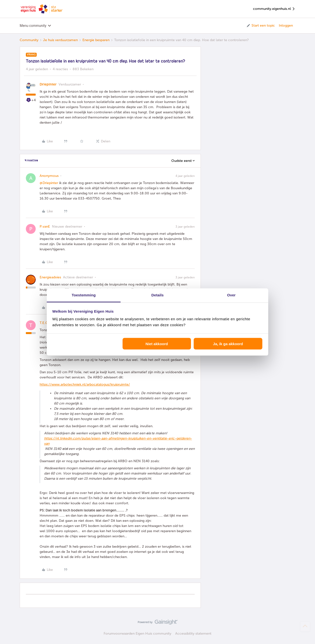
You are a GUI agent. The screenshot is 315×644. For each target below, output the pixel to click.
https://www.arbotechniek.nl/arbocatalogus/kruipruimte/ (85, 384)
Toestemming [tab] (84, 295)
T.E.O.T (45, 323)
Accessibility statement (193, 634)
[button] (260, 26)
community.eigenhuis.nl (274, 9)
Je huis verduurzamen (60, 40)
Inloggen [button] (286, 25)
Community (29, 40)
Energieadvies (50, 277)
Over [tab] (231, 295)
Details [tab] (157, 295)
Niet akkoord (157, 344)
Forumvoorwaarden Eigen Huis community (137, 634)
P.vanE (45, 227)
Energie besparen (96, 40)
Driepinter (48, 84)
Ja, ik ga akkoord (228, 344)
